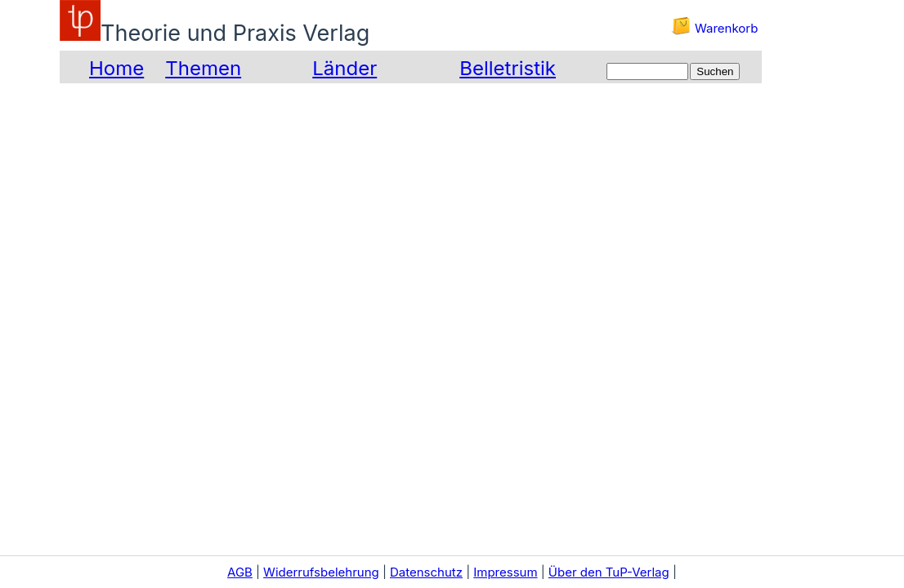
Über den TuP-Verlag (609, 572)
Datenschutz (426, 572)
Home (116, 68)
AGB (240, 572)
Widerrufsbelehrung (321, 572)
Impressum (505, 572)
